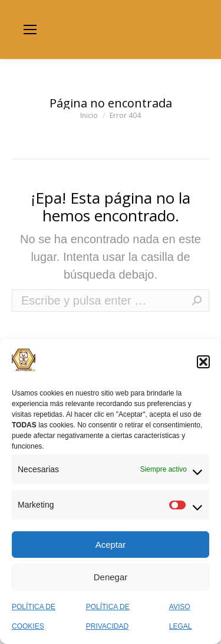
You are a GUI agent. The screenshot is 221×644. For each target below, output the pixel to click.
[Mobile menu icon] (30, 30)
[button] (203, 362)
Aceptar (111, 545)
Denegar (111, 577)
